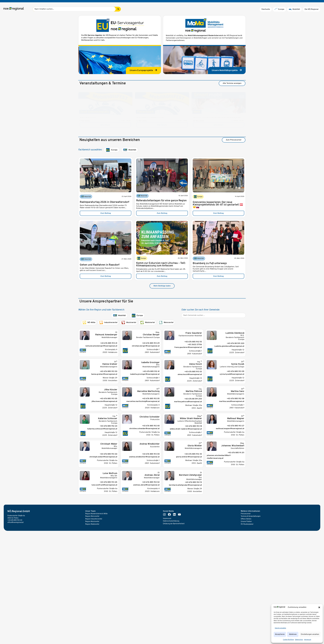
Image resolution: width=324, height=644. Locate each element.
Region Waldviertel (92, 524)
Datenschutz (299, 640)
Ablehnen (293, 634)
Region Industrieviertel (94, 519)
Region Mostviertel (92, 522)
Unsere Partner (246, 522)
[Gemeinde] (214, 315)
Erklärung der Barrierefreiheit (174, 524)
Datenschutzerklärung (171, 521)
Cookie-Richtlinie (288, 640)
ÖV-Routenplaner (247, 524)
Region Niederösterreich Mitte (96, 514)
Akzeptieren (280, 634)
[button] (319, 607)
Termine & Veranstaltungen (251, 516)
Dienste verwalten (280, 628)
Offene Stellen (246, 519)
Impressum (308, 640)
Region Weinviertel (92, 516)
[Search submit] (118, 9)
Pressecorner (246, 514)
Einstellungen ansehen (310, 634)
